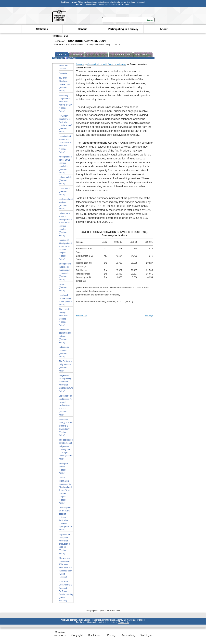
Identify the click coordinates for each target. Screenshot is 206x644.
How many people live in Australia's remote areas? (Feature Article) (65, 103)
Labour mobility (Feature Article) (66, 180)
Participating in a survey (123, 29)
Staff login (146, 635)
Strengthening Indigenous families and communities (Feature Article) (65, 272)
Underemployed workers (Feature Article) (66, 204)
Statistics (42, 29)
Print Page (70, 58)
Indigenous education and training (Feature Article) (65, 336)
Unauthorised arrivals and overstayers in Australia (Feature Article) (65, 144)
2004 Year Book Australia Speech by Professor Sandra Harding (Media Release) (66, 591)
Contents (63, 73)
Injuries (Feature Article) (63, 287)
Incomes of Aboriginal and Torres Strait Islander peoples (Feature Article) (65, 250)
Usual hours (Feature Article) (64, 191)
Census (83, 29)
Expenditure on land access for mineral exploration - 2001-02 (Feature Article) (66, 405)
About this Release (63, 67)
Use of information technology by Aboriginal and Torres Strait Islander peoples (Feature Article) (65, 490)
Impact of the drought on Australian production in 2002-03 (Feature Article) (65, 544)
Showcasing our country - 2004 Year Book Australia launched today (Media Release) (66, 568)
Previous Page (82, 315)
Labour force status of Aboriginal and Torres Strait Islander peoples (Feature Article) (65, 224)
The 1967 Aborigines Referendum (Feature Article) (64, 84)
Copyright (77, 635)
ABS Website (123, 5)
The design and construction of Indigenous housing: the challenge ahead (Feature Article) (66, 449)
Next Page (149, 315)
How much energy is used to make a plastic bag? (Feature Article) (65, 427)
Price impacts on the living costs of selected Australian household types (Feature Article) (65, 519)
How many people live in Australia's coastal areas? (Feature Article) (65, 124)
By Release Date (61, 36)
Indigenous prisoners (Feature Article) (64, 352)
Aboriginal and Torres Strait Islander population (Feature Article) (65, 165)
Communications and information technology (107, 64)
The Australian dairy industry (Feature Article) (65, 366)
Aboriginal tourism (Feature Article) (63, 468)
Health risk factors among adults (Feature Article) (66, 300)
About (164, 29)
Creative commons (60, 634)
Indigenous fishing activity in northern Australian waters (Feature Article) (66, 383)
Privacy (111, 635)
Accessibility (129, 635)
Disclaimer (94, 635)
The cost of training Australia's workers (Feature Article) (64, 317)
